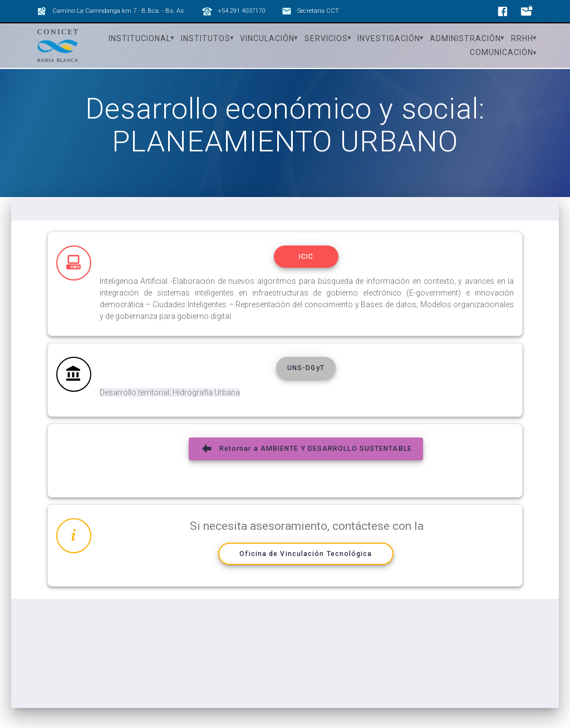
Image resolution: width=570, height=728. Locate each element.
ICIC (306, 262)
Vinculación (267, 38)
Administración (465, 38)
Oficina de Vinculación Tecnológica (306, 559)
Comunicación (502, 52)
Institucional (140, 38)
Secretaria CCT (318, 11)
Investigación (389, 38)
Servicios (326, 38)
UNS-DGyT (306, 373)
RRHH (522, 38)
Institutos (206, 38)
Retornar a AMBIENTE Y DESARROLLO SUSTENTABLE (306, 454)
